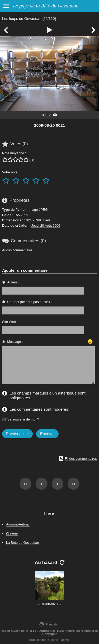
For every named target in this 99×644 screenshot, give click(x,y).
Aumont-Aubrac (18, 524)
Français (48, 624)
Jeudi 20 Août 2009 (46, 225)
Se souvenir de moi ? (23, 419)
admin (65, 640)
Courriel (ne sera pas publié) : (29, 302)
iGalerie (12, 533)
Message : (15, 342)
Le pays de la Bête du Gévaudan (46, 6)
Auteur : (13, 282)
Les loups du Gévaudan (22, 19)
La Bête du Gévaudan (23, 543)
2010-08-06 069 (49, 604)
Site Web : (10, 322)
